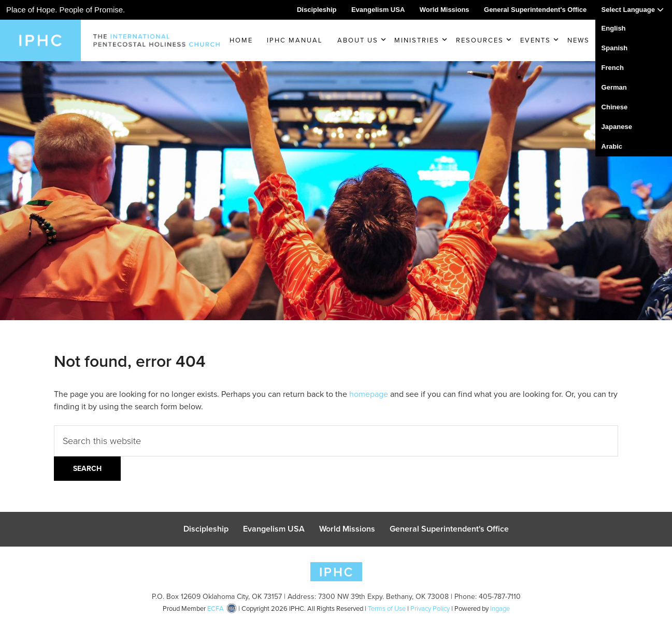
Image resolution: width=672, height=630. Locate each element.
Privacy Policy (430, 614)
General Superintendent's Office (535, 10)
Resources (480, 40)
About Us (358, 40)
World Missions (445, 10)
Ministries (417, 40)
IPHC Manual (295, 40)
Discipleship (317, 10)
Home (241, 40)
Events (535, 40)
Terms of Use (387, 614)
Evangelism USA (378, 10)
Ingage (500, 614)
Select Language (633, 10)
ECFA (216, 614)
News (578, 40)
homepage (369, 394)
